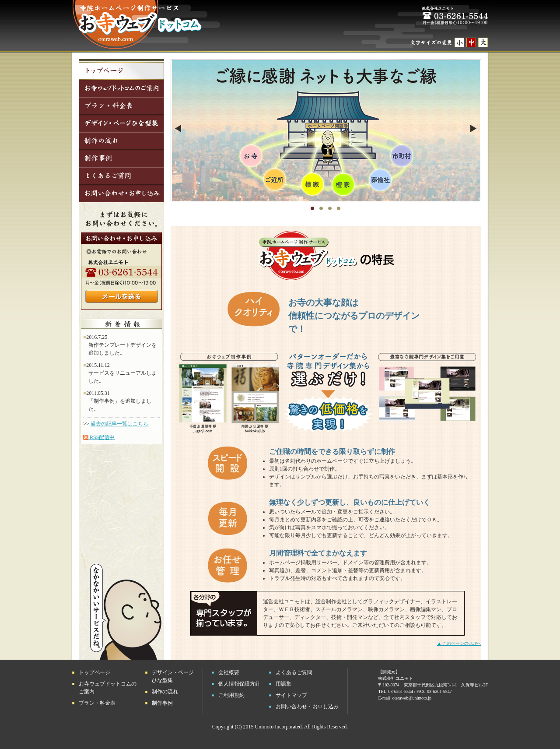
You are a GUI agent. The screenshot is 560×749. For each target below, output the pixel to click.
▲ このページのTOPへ (459, 643)
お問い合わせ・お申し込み (307, 707)
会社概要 (229, 672)
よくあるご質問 (294, 672)
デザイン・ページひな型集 (173, 676)
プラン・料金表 (97, 703)
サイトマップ (291, 695)
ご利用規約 (231, 695)
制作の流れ (165, 692)
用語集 (283, 684)
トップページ (94, 672)
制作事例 (162, 703)
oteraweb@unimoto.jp (412, 698)
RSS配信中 (99, 437)
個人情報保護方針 (239, 684)
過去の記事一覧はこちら (119, 424)
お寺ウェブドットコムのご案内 (108, 688)
